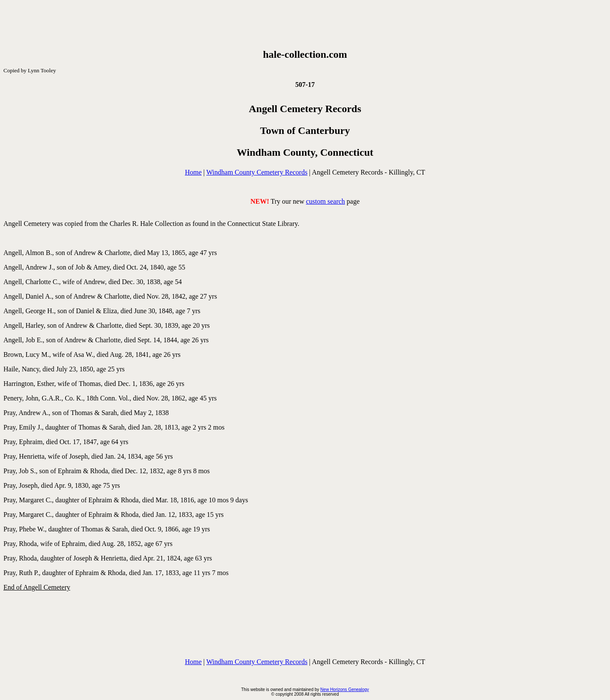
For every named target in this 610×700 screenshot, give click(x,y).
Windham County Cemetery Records (257, 172)
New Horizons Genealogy (344, 690)
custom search (326, 201)
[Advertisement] (305, 23)
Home (193, 172)
